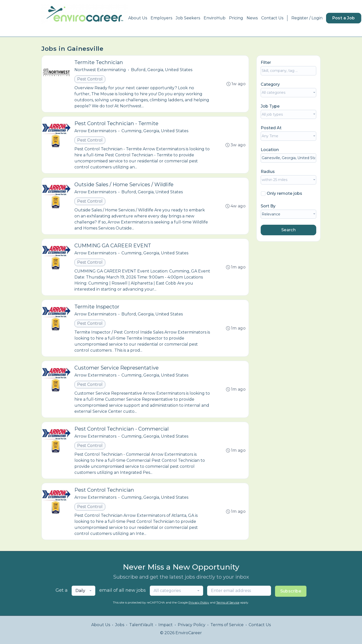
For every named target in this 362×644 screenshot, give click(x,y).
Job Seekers (188, 18)
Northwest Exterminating (100, 70)
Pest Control (90, 79)
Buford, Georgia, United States (162, 70)
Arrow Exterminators (95, 131)
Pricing (236, 18)
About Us (138, 18)
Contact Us (272, 18)
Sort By (268, 206)
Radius (268, 172)
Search (288, 230)
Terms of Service (228, 602)
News (252, 18)
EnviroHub (215, 18)
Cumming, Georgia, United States (155, 131)
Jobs (120, 625)
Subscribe (291, 591)
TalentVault (141, 625)
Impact (166, 625)
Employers (161, 18)
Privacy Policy (199, 602)
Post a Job (344, 18)
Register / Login (307, 18)
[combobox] (288, 93)
